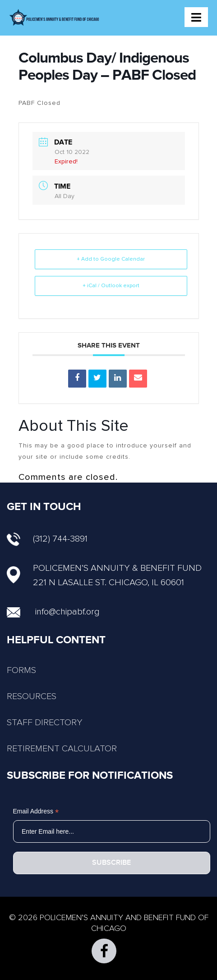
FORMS (21, 670)
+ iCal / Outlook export (111, 286)
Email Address (36, 811)
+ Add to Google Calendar (111, 259)
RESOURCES (32, 696)
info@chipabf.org (67, 612)
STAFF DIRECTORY (45, 723)
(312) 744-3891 (47, 539)
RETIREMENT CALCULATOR (62, 749)
